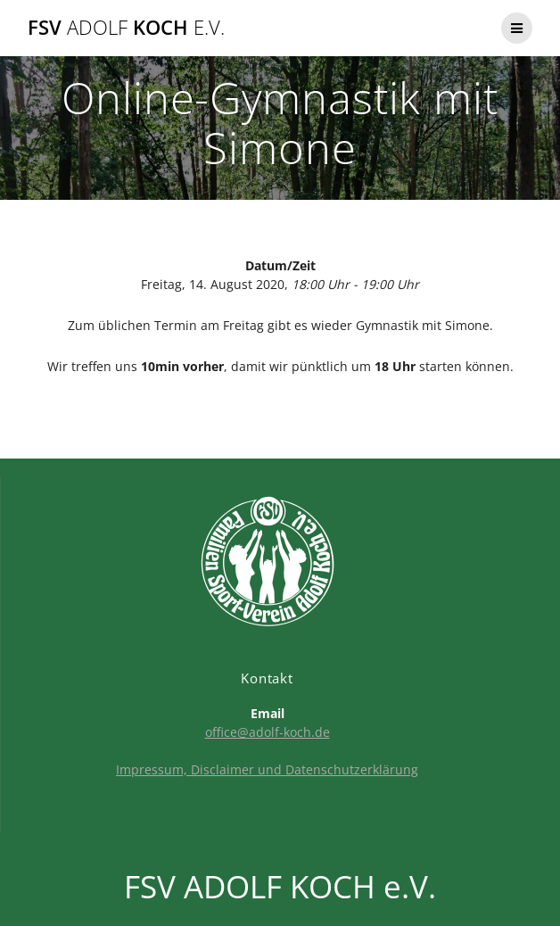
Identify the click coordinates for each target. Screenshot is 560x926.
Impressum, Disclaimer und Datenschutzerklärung (267, 769)
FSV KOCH (126, 28)
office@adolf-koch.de (268, 732)
